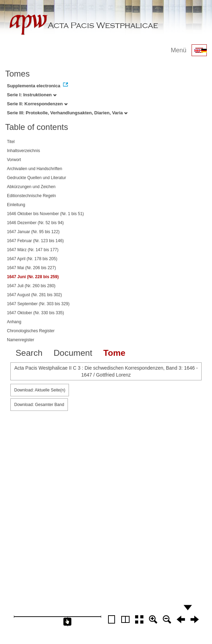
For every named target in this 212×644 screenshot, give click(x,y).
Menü (179, 50)
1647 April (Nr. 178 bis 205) (32, 259)
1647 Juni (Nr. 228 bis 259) (33, 277)
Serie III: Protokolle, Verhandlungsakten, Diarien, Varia (67, 113)
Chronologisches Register (31, 331)
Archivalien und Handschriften (34, 169)
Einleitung (16, 205)
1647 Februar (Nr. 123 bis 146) (35, 241)
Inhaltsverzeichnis (23, 151)
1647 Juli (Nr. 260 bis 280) (31, 286)
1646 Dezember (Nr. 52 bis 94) (35, 223)
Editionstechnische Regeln (31, 196)
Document (73, 353)
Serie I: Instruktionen (32, 95)
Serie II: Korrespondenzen (37, 104)
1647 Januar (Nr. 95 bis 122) (33, 232)
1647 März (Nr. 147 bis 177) (33, 250)
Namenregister (21, 340)
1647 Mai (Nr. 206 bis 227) (31, 268)
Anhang (14, 322)
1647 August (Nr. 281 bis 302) (34, 295)
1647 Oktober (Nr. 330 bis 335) (36, 313)
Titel (11, 142)
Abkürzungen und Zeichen (31, 187)
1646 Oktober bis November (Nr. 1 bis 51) (45, 214)
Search (29, 353)
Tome (114, 353)
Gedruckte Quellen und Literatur (37, 178)
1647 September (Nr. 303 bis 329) (38, 304)
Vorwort (14, 160)
